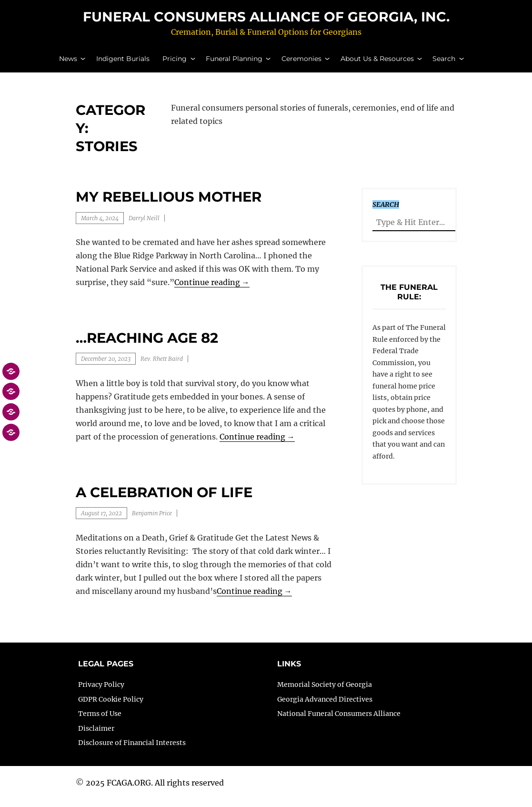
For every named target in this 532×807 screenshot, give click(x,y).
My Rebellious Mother (169, 205)
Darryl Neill (144, 226)
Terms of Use (100, 722)
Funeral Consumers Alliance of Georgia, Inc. (266, 20)
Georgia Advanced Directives (325, 707)
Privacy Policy (101, 692)
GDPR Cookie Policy (111, 707)
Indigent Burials (123, 62)
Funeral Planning (234, 62)
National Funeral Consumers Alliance (339, 722)
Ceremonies (301, 62)
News (68, 62)
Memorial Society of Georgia (325, 692)
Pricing (175, 62)
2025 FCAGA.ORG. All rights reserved (155, 791)
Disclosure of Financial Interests (132, 751)
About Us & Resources (377, 62)
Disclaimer (96, 736)
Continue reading (212, 290)
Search (444, 62)
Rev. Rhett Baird (162, 367)
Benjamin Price (152, 521)
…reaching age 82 (147, 346)
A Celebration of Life (164, 500)
